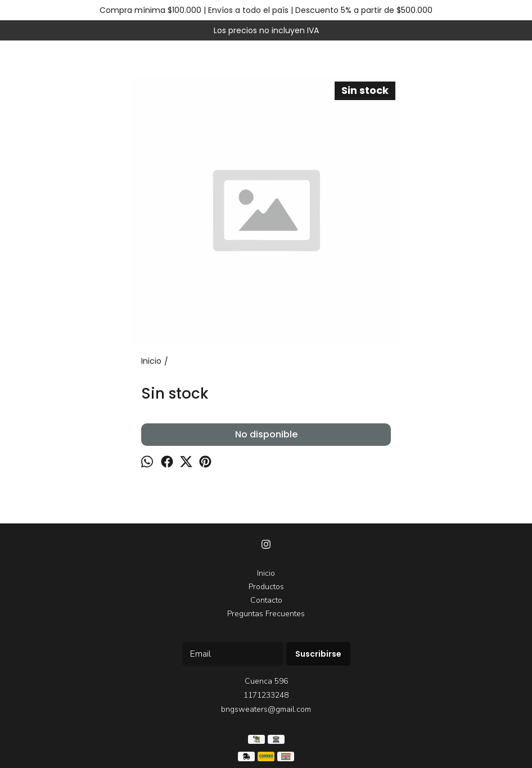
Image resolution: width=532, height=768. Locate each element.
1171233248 (266, 695)
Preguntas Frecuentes (266, 614)
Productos (266, 587)
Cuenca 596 (266, 681)
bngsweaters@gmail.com (266, 709)
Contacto (266, 600)
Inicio (266, 573)
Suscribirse (318, 654)
